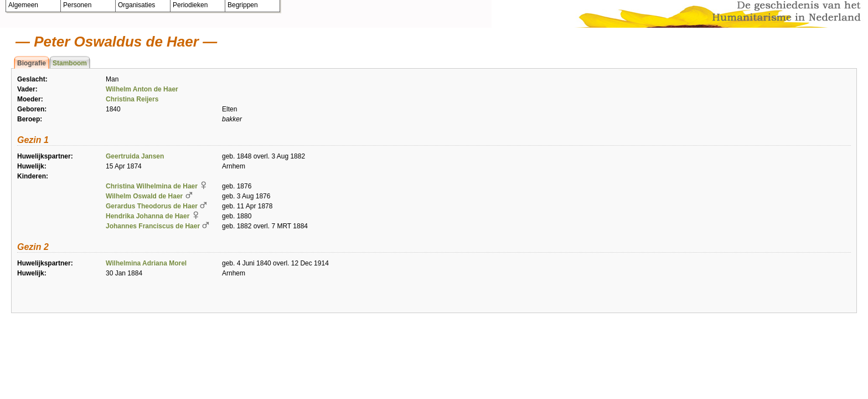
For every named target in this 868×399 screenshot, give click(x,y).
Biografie (32, 63)
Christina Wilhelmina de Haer (152, 186)
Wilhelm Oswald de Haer (144, 196)
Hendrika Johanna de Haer (148, 216)
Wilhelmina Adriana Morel (146, 263)
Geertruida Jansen (135, 156)
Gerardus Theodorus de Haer (152, 206)
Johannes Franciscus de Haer (153, 226)
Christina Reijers (132, 99)
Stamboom (70, 63)
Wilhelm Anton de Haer (142, 89)
